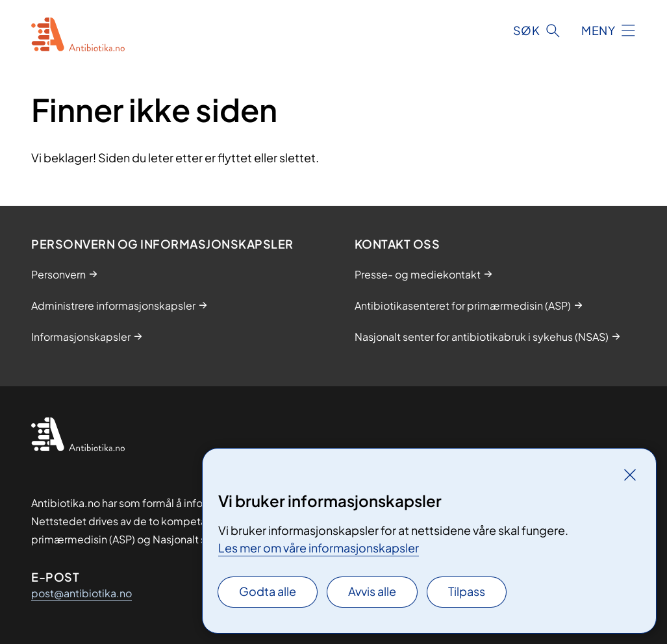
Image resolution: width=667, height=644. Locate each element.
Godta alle (268, 591)
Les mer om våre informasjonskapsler (319, 548)
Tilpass (467, 591)
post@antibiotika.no (82, 593)
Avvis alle (372, 591)
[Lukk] (630, 475)
